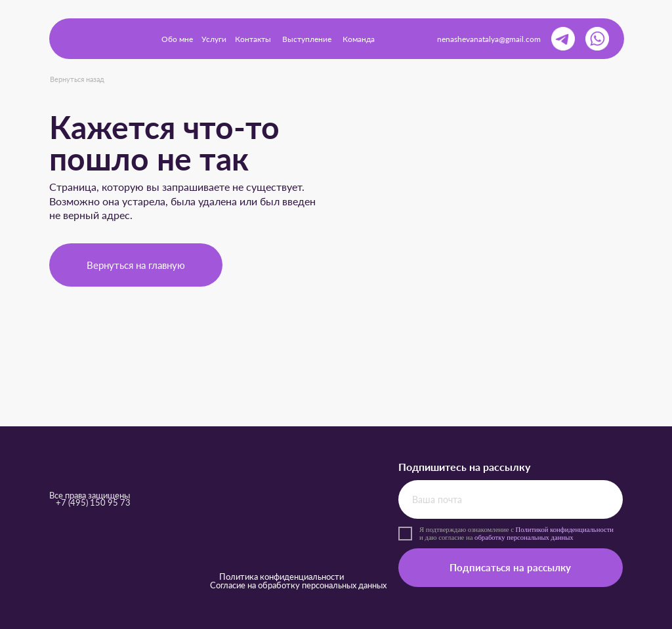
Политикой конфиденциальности (565, 529)
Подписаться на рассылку (510, 567)
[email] (510, 499)
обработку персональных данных (524, 537)
